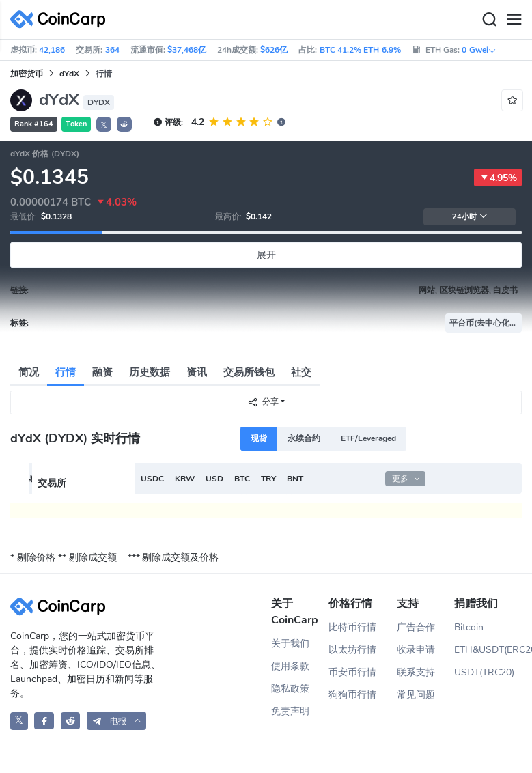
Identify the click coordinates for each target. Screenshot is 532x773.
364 (112, 50)
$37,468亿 (187, 50)
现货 (259, 438)
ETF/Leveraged (368, 438)
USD (214, 479)
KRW (185, 479)
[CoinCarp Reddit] (71, 721)
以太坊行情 (352, 650)
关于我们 (290, 644)
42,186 (52, 50)
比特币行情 (352, 627)
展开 (266, 255)
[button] (124, 124)
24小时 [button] (470, 217)
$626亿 (274, 50)
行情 (66, 372)
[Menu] (514, 20)
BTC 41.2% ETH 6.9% (360, 50)
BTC (242, 479)
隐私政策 (290, 689)
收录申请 (416, 650)
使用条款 (290, 666)
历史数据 (150, 372)
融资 (102, 372)
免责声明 (290, 711)
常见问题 (416, 695)
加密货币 (27, 74)
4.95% (498, 178)
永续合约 (304, 438)
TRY (268, 479)
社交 (301, 372)
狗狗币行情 (352, 695)
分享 (263, 402)
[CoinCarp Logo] (61, 19)
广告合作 (416, 627)
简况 (29, 372)
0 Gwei (479, 50)
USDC (152, 479)
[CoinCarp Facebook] (44, 721)
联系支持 (416, 672)
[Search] (489, 20)
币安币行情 (352, 672)
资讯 (197, 372)
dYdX (69, 74)
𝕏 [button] (104, 125)
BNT (295, 479)
